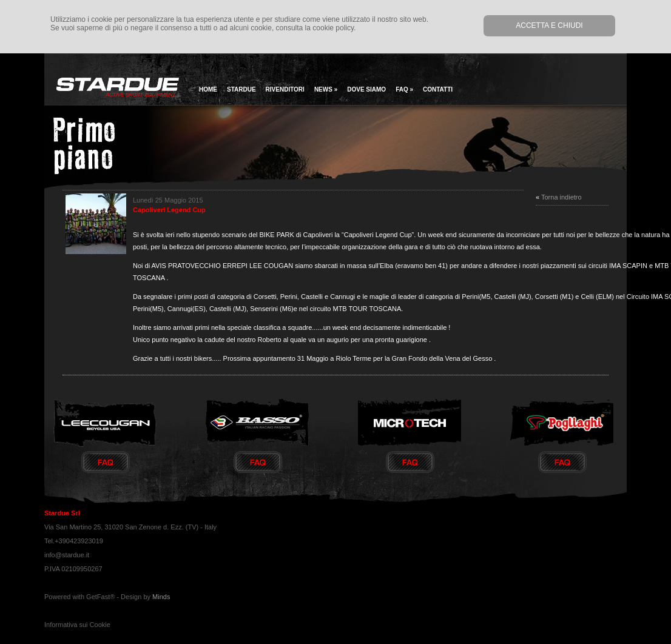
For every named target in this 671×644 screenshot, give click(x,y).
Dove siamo (366, 89)
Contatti (438, 89)
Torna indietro (561, 197)
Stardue (241, 89)
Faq (404, 89)
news (326, 89)
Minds (161, 597)
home (208, 89)
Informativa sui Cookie (77, 625)
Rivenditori (285, 89)
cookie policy (333, 28)
